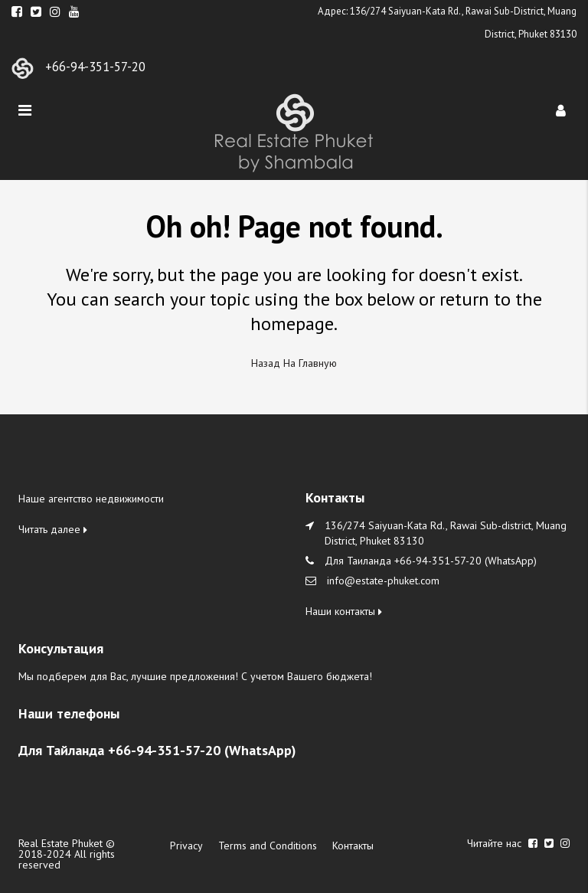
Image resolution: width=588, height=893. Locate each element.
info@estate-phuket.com (383, 581)
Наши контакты (344, 611)
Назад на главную (294, 363)
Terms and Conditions (268, 846)
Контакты (353, 846)
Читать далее (53, 529)
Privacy (186, 846)
